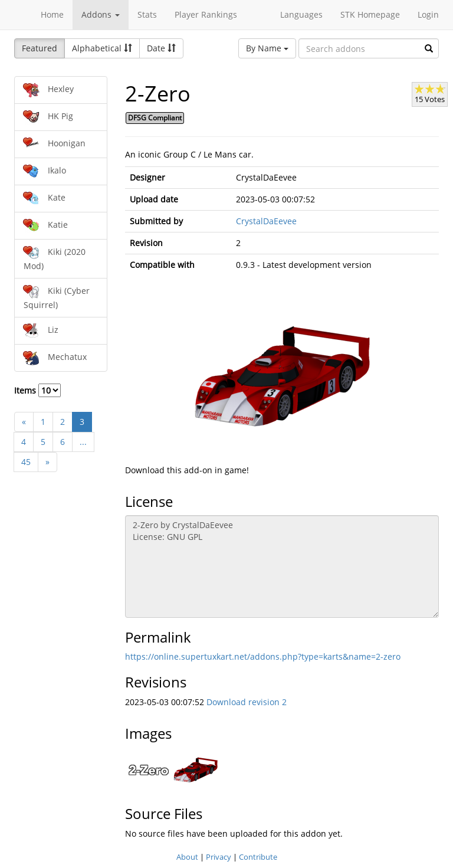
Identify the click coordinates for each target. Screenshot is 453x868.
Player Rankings (206, 14)
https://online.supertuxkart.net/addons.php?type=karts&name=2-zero (263, 656)
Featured (40, 48)
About (187, 857)
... (83, 442)
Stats (147, 14)
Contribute (258, 857)
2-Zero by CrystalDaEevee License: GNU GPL (282, 566)
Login (428, 14)
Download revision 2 (247, 702)
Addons (101, 14)
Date (161, 48)
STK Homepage (370, 14)
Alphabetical (102, 48)
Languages (301, 14)
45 (26, 462)
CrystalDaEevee (266, 221)
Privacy (219, 857)
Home (52, 14)
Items (37, 390)
